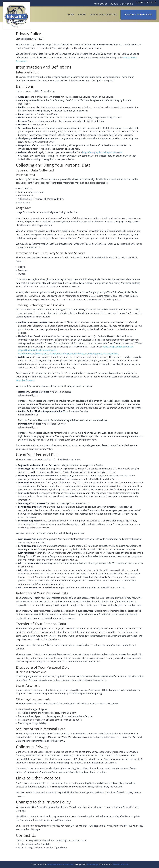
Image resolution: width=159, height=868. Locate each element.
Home (71, 15)
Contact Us (127, 4)
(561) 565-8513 (147, 2)
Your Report (100, 4)
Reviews (114, 4)
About (82, 15)
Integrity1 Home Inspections (60, 864)
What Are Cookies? (25, 380)
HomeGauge (93, 864)
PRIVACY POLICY (120, 864)
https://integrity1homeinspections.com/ (102, 152)
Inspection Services (103, 15)
